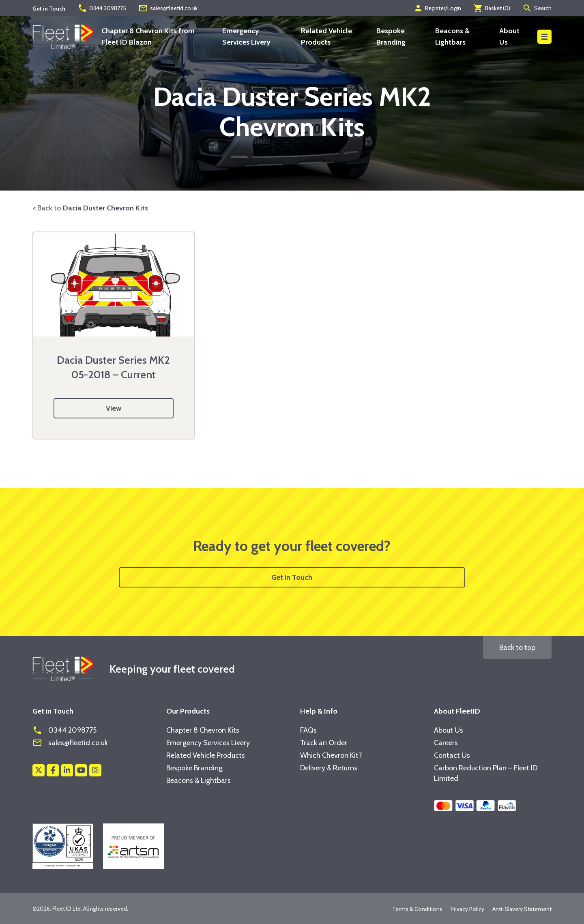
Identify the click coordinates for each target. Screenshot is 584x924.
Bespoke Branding (194, 768)
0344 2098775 (102, 8)
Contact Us (452, 755)
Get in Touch (292, 577)
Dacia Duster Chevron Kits (105, 208)
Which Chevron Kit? (331, 755)
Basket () (492, 8)
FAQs (308, 730)
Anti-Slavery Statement (522, 909)
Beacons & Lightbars (199, 780)
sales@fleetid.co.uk (168, 8)
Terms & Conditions (417, 909)
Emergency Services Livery (208, 743)
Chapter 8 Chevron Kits (203, 730)
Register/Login (437, 8)
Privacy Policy (467, 909)
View (114, 408)
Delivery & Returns (329, 768)
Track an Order (324, 743)
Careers (446, 743)
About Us (449, 730)
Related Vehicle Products (206, 755)
